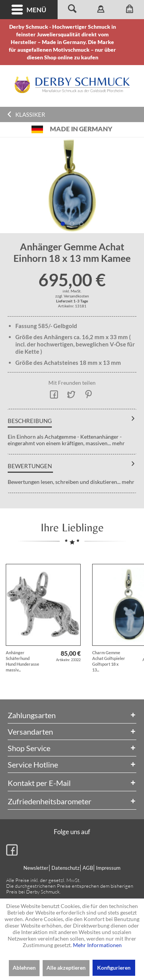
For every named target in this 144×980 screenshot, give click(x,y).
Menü (29, 10)
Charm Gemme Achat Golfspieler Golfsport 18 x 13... (109, 661)
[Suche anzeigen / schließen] (72, 10)
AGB (88, 868)
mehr (118, 443)
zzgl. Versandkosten (72, 296)
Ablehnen (24, 968)
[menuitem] (29, 10)
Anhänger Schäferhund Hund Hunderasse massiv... (22, 661)
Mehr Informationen (97, 945)
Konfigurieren (114, 968)
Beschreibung (30, 421)
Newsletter (36, 868)
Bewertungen (30, 466)
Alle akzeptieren (66, 968)
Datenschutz (65, 868)
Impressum (108, 868)
